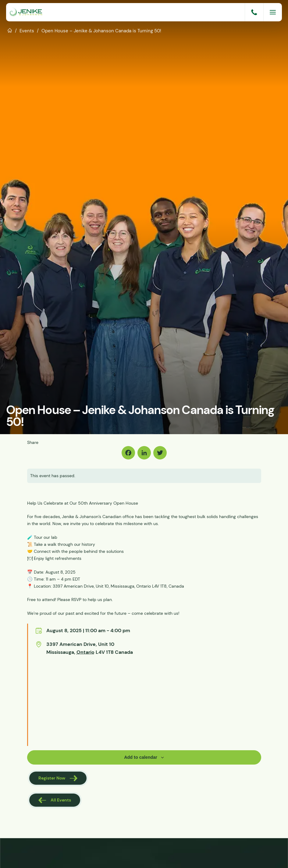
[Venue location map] (68, 701)
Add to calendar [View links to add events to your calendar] (141, 757)
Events (27, 31)
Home (10, 30)
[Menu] (273, 12)
